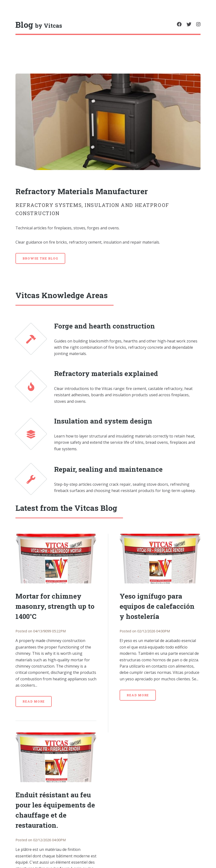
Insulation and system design (103, 421)
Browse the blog (40, 258)
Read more (34, 701)
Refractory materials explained (106, 373)
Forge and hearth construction (104, 326)
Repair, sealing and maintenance (108, 469)
